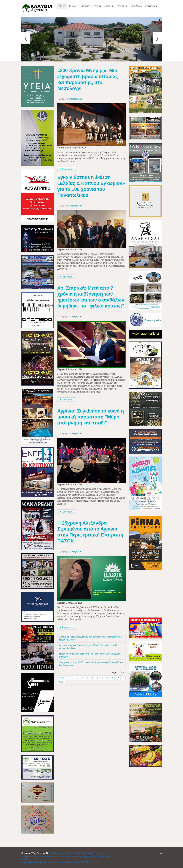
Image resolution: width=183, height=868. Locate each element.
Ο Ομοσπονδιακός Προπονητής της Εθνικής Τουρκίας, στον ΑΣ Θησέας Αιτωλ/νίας (88, 647)
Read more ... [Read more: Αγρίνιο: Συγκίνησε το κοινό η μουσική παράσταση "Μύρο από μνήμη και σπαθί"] (67, 512)
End (61, 682)
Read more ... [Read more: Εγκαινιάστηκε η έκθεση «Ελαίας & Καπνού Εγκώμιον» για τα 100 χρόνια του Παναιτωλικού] (67, 277)
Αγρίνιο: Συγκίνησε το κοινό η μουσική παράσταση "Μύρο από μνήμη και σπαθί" (91, 417)
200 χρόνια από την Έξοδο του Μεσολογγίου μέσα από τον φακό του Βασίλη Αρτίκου (91, 664)
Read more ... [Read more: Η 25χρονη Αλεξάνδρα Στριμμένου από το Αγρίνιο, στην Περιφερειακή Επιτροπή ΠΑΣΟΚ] (67, 627)
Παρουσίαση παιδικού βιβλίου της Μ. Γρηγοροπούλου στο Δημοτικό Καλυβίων (90, 655)
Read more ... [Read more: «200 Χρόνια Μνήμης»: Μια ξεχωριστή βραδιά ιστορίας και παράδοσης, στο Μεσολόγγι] (67, 169)
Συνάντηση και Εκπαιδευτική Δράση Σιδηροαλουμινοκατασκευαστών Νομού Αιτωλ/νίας (91, 638)
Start (61, 678)
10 (118, 678)
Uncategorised (75, 99)
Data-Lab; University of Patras (64, 853)
